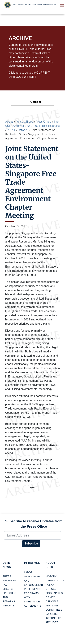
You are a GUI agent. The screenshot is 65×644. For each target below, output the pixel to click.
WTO (27, 597)
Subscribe (31, 544)
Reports (9, 606)
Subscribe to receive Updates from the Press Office (34, 524)
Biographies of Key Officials (54, 597)
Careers (52, 614)
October (23, 130)
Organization (55, 581)
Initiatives (32, 563)
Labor (28, 572)
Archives (52, 622)
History (51, 577)
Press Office (43, 122)
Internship (53, 618)
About (9, 122)
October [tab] (33, 102)
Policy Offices (24, 122)
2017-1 (11, 130)
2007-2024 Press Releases (43, 126)
